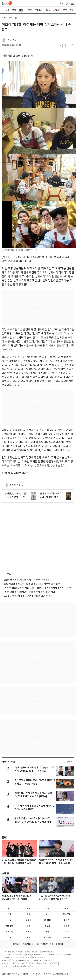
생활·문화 (10, 926)
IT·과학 (47, 920)
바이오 (66, 920)
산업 (10, 920)
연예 (4, 18)
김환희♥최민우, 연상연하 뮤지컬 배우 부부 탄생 (27, 580)
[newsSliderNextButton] (72, 762)
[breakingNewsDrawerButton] (67, 3)
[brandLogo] (7, 3)
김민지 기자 (11, 40)
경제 (47, 909)
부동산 (28, 920)
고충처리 (59, 944)
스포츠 (5, 873)
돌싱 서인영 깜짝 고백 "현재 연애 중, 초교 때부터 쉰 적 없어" (33, 584)
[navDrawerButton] (72, 3)
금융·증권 (66, 914)
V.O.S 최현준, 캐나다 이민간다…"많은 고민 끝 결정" (29, 596)
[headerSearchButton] (62, 3)
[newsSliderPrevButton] (65, 762)
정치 (10, 909)
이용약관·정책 (47, 944)
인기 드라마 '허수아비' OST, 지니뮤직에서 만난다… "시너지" (50, 495)
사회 (29, 909)
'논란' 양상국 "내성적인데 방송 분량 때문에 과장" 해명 (29, 592)
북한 (47, 914)
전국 (10, 914)
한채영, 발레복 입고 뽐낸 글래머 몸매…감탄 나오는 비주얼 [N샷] (16, 495)
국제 (66, 909)
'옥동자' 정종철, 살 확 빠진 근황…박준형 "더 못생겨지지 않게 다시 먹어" (38, 588)
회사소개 (17, 944)
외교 (29, 914)
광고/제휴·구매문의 (31, 944)
